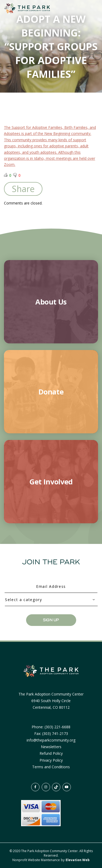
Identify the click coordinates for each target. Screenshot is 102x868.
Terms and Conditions (51, 767)
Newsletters (51, 747)
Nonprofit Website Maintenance (37, 860)
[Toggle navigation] (88, 8)
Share (23, 189)
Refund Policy (51, 753)
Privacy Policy (51, 760)
